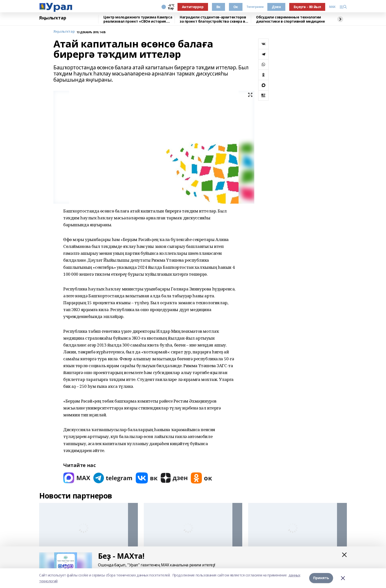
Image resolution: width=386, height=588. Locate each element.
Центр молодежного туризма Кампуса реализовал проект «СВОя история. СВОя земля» (138, 19)
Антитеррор (193, 7)
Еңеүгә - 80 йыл (307, 7)
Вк (218, 7)
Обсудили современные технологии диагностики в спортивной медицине (290, 19)
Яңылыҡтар (53, 18)
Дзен (276, 7)
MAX (332, 7)
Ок (236, 7)
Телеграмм (255, 7)
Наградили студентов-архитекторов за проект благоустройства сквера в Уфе (213, 19)
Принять (321, 578)
